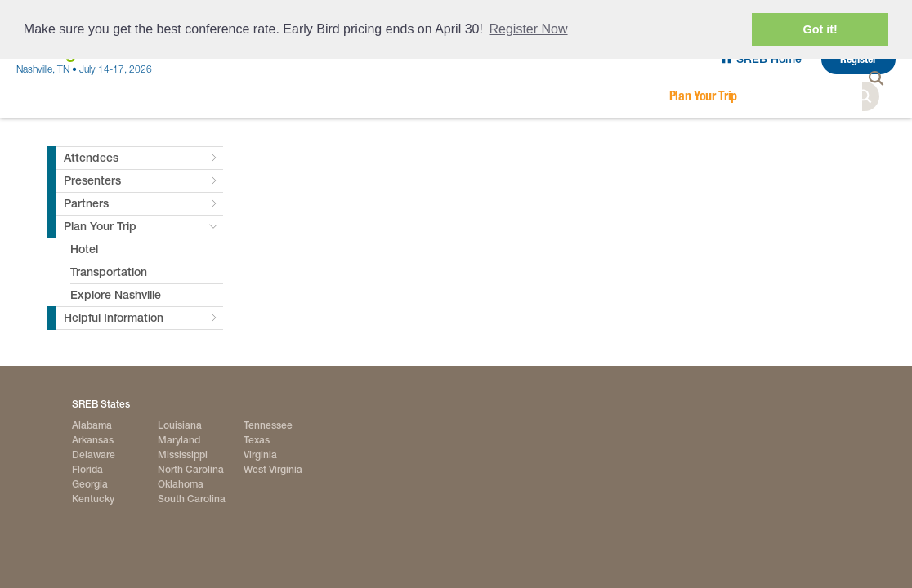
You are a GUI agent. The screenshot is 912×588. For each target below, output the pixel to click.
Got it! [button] (820, 29)
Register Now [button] (529, 29)
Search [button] (881, 96)
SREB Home (769, 59)
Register (858, 59)
